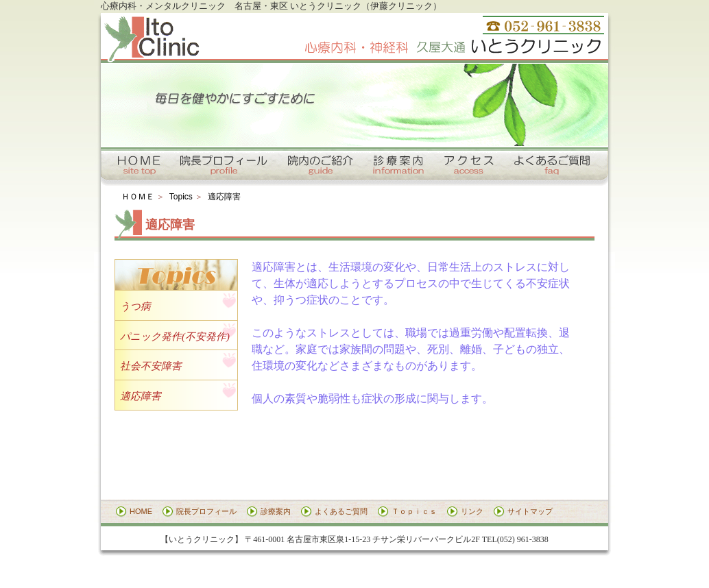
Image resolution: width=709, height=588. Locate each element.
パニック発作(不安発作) (175, 336)
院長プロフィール (223, 165)
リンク (472, 511)
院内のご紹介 (320, 165)
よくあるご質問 (553, 165)
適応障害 (224, 197)
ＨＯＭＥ (138, 197)
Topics (181, 197)
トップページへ (139, 165)
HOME (141, 511)
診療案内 (399, 165)
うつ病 (135, 306)
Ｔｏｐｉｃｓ (414, 511)
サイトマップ (530, 511)
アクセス (469, 165)
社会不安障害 (151, 366)
